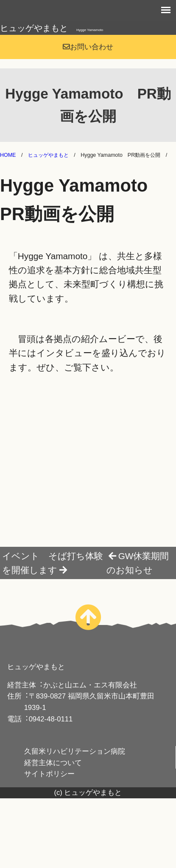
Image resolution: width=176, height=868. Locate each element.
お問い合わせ (88, 47)
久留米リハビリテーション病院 (75, 751)
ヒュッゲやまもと (52, 28)
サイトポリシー (49, 774)
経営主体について (53, 763)
